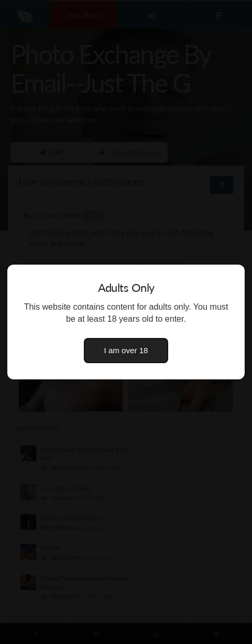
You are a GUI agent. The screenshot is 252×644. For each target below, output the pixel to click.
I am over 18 (126, 350)
